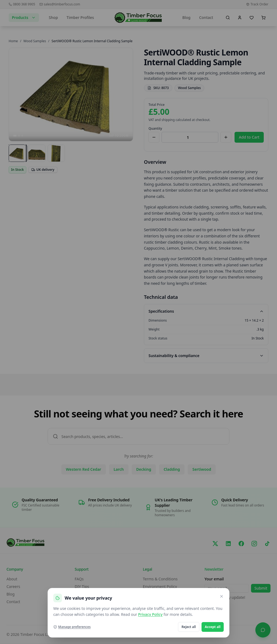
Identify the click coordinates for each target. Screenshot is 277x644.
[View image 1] (17, 153)
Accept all (213, 627)
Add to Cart (249, 137)
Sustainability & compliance (206, 356)
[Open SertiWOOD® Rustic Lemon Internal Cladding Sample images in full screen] (71, 94)
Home (13, 41)
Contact (206, 17)
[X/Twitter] (215, 544)
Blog (186, 17)
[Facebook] (241, 544)
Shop (53, 17)
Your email (214, 579)
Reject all (189, 627)
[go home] (138, 18)
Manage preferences (72, 627)
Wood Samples (35, 41)
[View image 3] (56, 153)
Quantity (155, 129)
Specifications (206, 311)
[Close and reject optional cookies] (222, 596)
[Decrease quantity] (154, 137)
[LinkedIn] (228, 544)
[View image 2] (37, 153)
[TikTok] (267, 544)
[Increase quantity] (226, 137)
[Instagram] (254, 544)
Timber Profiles (80, 17)
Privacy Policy (150, 614)
